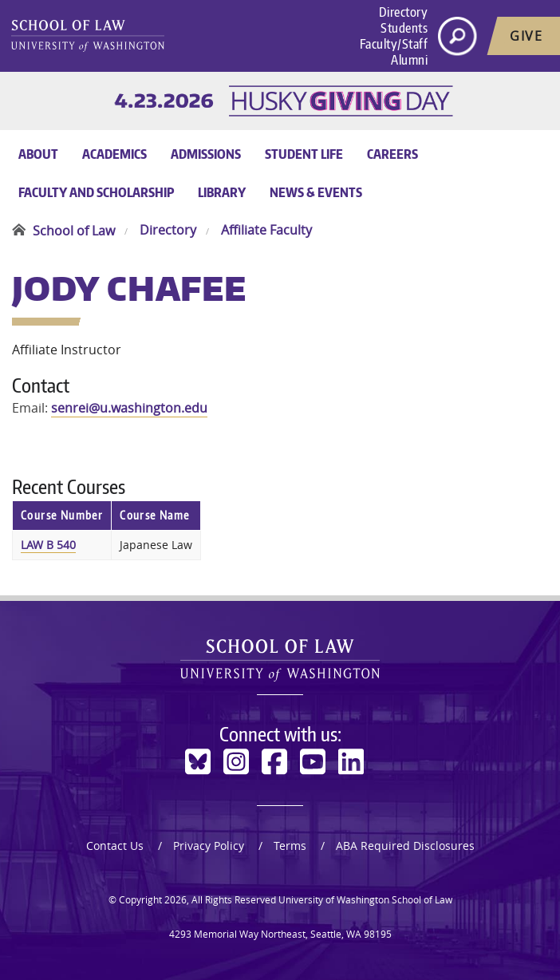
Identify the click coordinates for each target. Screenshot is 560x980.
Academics (114, 154)
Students (404, 28)
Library (222, 192)
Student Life (304, 154)
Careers (392, 154)
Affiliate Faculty (266, 231)
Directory (404, 12)
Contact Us (115, 846)
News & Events (316, 192)
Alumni (409, 60)
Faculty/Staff (394, 44)
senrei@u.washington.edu (129, 408)
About (38, 154)
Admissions (206, 154)
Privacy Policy (209, 846)
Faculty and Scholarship (96, 192)
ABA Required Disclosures (405, 846)
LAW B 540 (48, 545)
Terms (290, 846)
